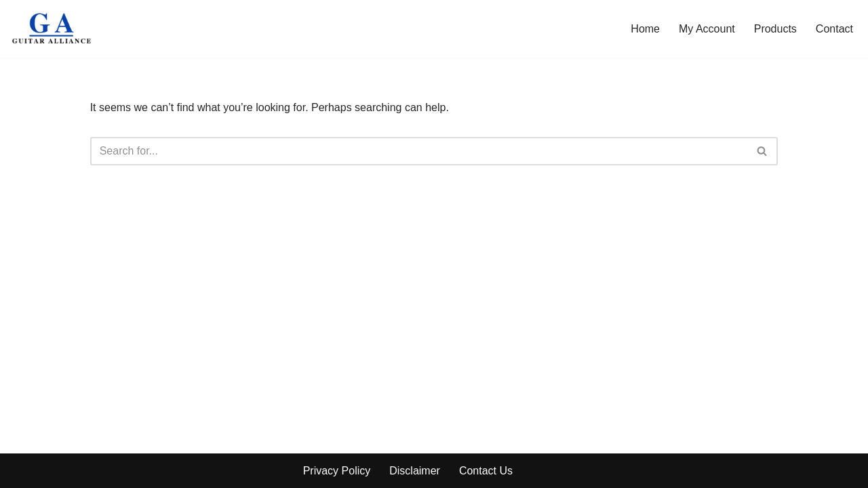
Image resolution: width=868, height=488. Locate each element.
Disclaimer (415, 471)
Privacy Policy (337, 471)
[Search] (419, 151)
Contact (834, 29)
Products (775, 29)
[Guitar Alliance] (53, 29)
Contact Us (486, 471)
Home (645, 29)
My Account (707, 29)
